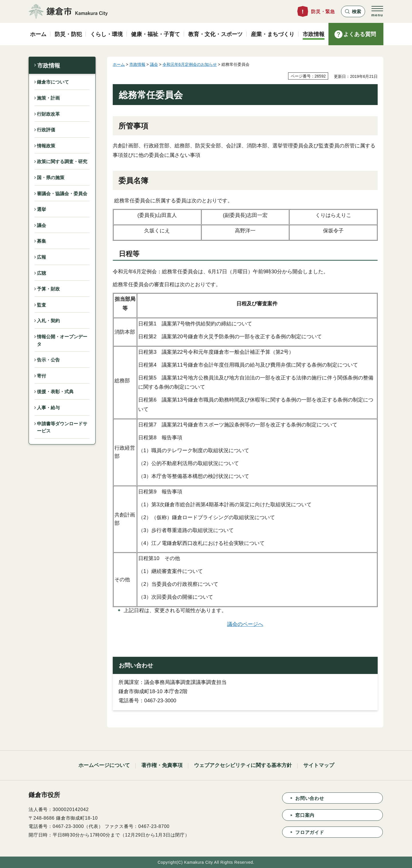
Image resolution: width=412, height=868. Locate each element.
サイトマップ (319, 765)
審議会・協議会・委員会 (62, 194)
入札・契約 (48, 321)
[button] (353, 11)
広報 (41, 257)
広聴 (41, 273)
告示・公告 (48, 360)
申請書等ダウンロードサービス (62, 427)
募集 (41, 241)
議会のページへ (245, 624)
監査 (41, 305)
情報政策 (46, 146)
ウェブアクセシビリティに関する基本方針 (243, 765)
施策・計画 (48, 98)
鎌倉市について (53, 82)
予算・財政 (48, 289)
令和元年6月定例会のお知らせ (190, 64)
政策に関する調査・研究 (62, 162)
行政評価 (46, 130)
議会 (41, 225)
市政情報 (49, 66)
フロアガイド (310, 832)
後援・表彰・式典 (55, 392)
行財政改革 (48, 114)
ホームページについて (104, 765)
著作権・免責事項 (162, 765)
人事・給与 (48, 408)
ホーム (119, 64)
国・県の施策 (51, 178)
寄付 (41, 376)
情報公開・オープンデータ (62, 340)
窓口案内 (305, 815)
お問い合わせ (310, 798)
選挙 (41, 209)
